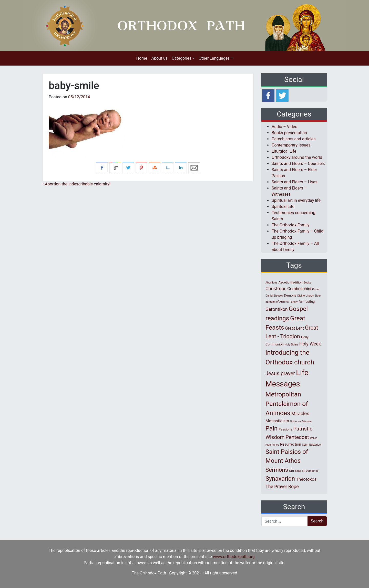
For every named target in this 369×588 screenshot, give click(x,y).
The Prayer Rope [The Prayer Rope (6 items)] (282, 486)
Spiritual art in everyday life (296, 200)
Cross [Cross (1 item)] (316, 289)
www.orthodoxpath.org (234, 557)
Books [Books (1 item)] (307, 283)
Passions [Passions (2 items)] (285, 429)
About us (159, 58)
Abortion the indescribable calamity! (76, 184)
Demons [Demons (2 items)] (290, 295)
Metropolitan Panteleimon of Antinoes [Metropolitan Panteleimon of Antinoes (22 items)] (287, 404)
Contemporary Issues (291, 145)
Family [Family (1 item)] (294, 302)
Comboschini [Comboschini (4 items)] (299, 289)
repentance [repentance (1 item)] (272, 445)
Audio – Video (284, 127)
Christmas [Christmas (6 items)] (276, 288)
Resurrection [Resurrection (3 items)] (291, 444)
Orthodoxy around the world (297, 157)
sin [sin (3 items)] (291, 470)
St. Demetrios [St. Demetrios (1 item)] (310, 471)
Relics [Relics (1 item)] (314, 438)
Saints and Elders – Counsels (298, 164)
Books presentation (289, 133)
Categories (182, 58)
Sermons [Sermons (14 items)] (277, 470)
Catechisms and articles (294, 139)
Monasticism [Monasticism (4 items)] (277, 421)
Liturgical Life (284, 151)
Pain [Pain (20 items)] (271, 428)
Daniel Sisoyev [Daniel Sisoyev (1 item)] (274, 296)
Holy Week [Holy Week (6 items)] (310, 344)
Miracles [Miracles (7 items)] (300, 414)
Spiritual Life (283, 207)
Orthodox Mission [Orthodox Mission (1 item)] (301, 421)
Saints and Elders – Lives (294, 182)
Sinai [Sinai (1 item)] (298, 471)
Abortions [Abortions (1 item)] (271, 283)
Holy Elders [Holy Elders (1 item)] (291, 345)
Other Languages (214, 58)
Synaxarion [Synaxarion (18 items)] (280, 479)
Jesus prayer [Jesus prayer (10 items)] (280, 373)
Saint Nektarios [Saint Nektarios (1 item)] (311, 445)
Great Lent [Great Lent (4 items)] (295, 328)
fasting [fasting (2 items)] (310, 302)
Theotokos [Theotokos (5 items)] (306, 479)
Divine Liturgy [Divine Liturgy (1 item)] (305, 296)
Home (142, 58)
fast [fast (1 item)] (301, 302)
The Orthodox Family (290, 225)
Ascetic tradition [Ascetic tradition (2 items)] (290, 282)
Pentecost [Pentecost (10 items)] (297, 437)
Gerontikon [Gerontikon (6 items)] (277, 309)
